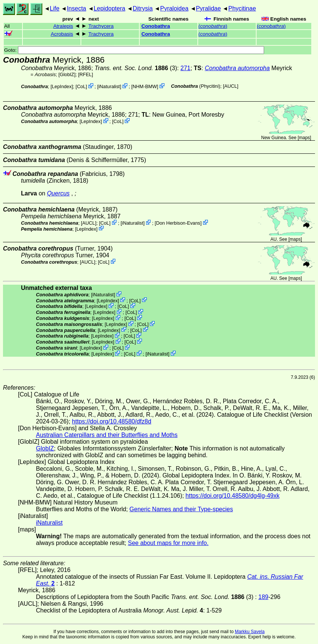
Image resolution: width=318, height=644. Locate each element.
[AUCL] (231, 86)
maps (304, 138)
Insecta (76, 8)
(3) (136, 68)
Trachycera (101, 26)
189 (264, 597)
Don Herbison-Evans (178, 223)
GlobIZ (67, 74)
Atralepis (63, 26)
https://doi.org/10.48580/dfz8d (112, 421)
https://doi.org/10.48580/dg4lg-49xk (232, 496)
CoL (81, 86)
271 (186, 68)
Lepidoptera (110, 8)
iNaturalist (109, 86)
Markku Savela (250, 632)
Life (55, 8)
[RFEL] (86, 74)
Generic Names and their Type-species (181, 509)
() (213, 26)
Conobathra (155, 26)
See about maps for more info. (168, 543)
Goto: (134, 50)
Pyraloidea (174, 8)
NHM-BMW (145, 86)
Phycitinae (242, 8)
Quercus (58, 193)
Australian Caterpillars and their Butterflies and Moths (107, 435)
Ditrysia (143, 8)
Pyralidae (208, 8)
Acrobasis (62, 34)
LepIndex (62, 86)
